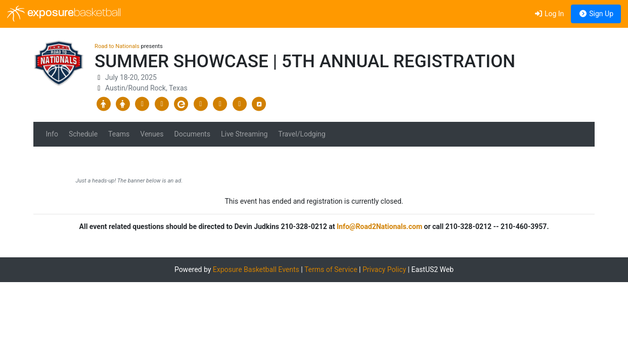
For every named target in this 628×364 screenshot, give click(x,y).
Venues (152, 134)
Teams (119, 134)
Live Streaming (244, 134)
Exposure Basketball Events (256, 269)
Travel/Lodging (302, 134)
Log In (549, 14)
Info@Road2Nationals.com (379, 226)
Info (52, 134)
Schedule (83, 134)
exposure (64, 14)
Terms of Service (331, 269)
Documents (192, 134)
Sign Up (596, 14)
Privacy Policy (384, 269)
